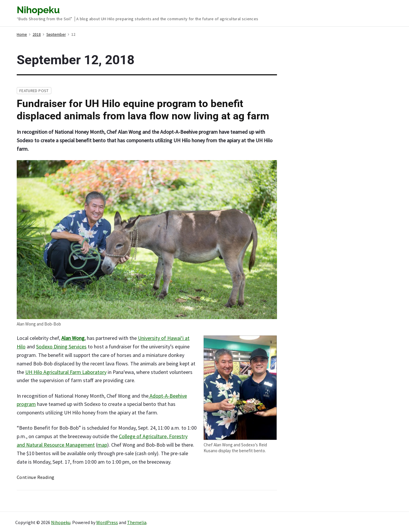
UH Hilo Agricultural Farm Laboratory (66, 372)
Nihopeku (61, 522)
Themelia (137, 522)
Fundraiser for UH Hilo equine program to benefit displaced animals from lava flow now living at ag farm (143, 110)
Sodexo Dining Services (61, 347)
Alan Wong (73, 338)
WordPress (107, 522)
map (102, 445)
